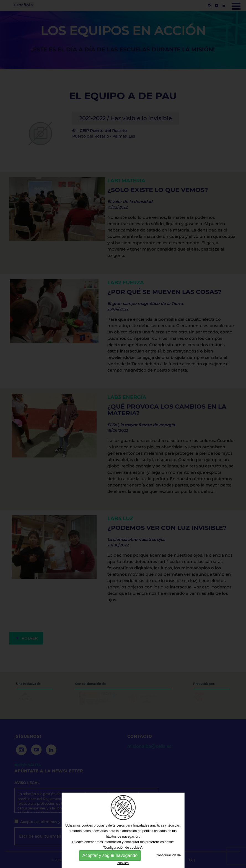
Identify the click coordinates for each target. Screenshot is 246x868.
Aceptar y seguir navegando (110, 855)
